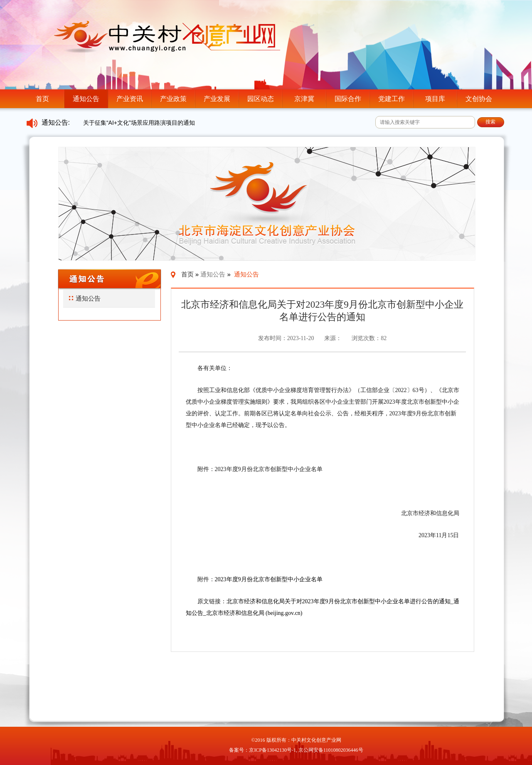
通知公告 (86, 99)
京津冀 (304, 99)
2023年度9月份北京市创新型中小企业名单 (269, 579)
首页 (42, 99)
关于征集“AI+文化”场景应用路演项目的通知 (139, 123)
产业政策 (173, 99)
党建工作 (392, 99)
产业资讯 (130, 99)
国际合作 (348, 99)
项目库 (435, 99)
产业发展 (217, 99)
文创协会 (479, 99)
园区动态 (261, 99)
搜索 (490, 122)
